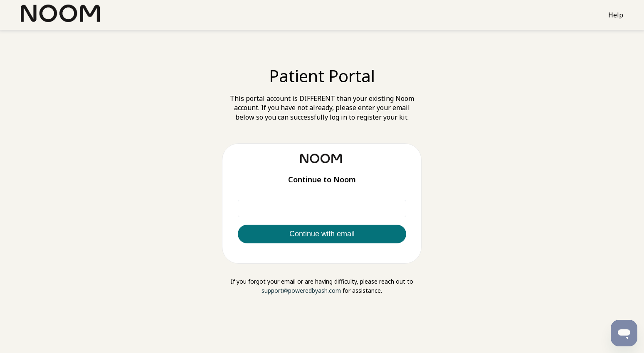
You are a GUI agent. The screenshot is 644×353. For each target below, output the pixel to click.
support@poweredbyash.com (301, 290)
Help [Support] (616, 15)
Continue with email (322, 234)
